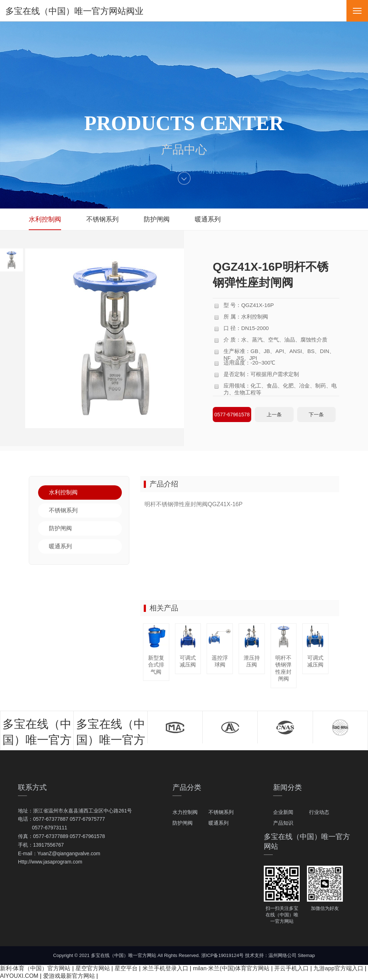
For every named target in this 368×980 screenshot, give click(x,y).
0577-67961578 (232, 415)
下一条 (316, 415)
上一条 (274, 415)
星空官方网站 (93, 968)
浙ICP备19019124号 (223, 955)
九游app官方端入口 (338, 968)
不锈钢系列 (221, 812)
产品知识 (283, 823)
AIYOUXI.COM (19, 976)
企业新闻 (283, 812)
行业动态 (319, 812)
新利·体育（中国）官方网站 (35, 968)
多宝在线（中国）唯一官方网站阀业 (74, 11)
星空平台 (126, 968)
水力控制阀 (185, 812)
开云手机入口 (291, 968)
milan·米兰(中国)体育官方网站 (231, 968)
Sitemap (307, 955)
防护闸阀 (183, 823)
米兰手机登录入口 (165, 968)
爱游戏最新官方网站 (69, 976)
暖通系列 (218, 823)
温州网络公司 (282, 955)
